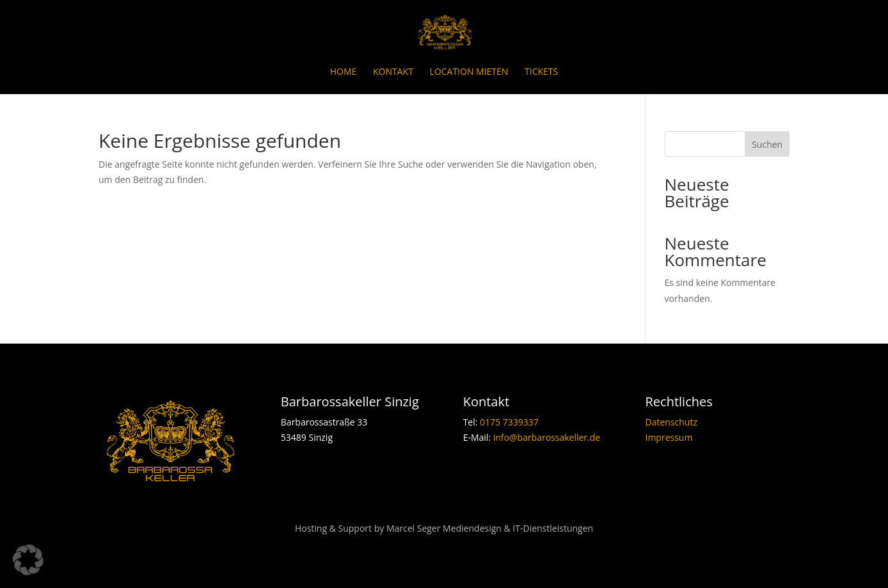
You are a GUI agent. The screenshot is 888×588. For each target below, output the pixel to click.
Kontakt (393, 72)
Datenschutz (671, 422)
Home (344, 72)
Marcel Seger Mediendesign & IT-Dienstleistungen (490, 528)
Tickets (541, 72)
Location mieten (469, 72)
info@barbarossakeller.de (547, 437)
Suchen (767, 144)
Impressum (669, 437)
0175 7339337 (509, 422)
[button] (28, 560)
